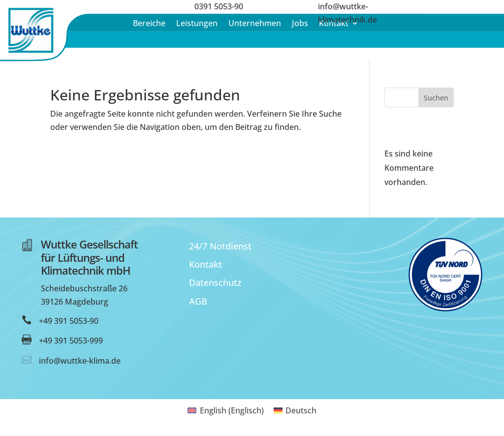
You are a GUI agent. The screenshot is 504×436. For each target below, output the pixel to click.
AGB (198, 301)
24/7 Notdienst (220, 246)
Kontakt (205, 264)
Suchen (436, 98)
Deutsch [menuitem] (301, 410)
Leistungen (197, 24)
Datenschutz (215, 282)
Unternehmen (255, 24)
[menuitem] (225, 410)
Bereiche (149, 24)
